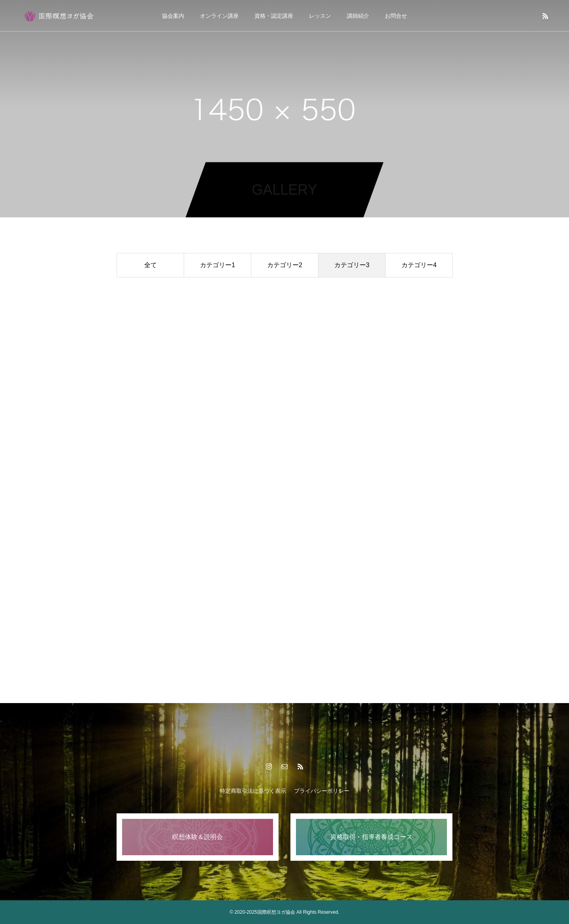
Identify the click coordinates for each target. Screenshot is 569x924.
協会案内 (173, 16)
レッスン (320, 16)
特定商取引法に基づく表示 (253, 791)
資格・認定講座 (274, 16)
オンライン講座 (219, 16)
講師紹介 (358, 16)
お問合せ (396, 16)
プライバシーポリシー (322, 791)
